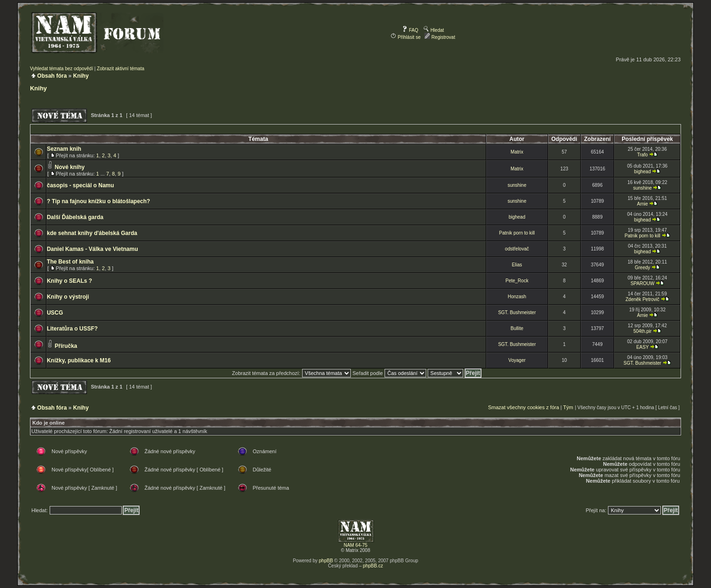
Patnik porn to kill (517, 233)
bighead (643, 172)
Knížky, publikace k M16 (79, 360)
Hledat (434, 30)
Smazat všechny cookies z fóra (524, 407)
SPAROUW (642, 283)
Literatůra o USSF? (72, 329)
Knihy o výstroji (68, 297)
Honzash (517, 297)
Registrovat (440, 37)
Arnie (642, 204)
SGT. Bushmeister (517, 312)
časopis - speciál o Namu (80, 185)
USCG (55, 313)
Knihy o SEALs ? (70, 281)
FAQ (410, 30)
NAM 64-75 (356, 545)
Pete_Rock (517, 281)
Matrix (517, 152)
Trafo (642, 155)
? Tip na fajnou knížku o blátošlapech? (98, 201)
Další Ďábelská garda (75, 217)
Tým (568, 407)
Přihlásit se (406, 37)
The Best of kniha (70, 262)
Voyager (517, 360)
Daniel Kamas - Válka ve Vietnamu (93, 249)
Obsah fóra (52, 76)
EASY (642, 347)
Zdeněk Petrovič (643, 299)
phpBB (326, 561)
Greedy (642, 268)
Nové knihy (70, 167)
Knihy (81, 76)
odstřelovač (517, 249)
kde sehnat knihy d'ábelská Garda (92, 233)
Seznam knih (64, 149)
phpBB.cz (373, 566)
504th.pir (642, 331)
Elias (517, 265)
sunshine (517, 185)
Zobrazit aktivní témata (121, 69)
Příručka (66, 346)
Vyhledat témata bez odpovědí (62, 69)
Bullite (517, 328)
